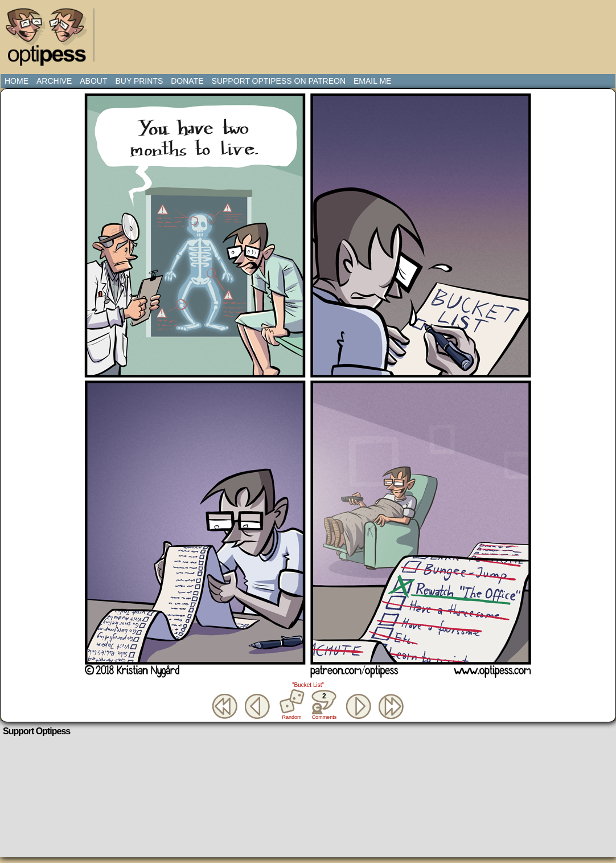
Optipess (52, 40)
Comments (324, 705)
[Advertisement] (310, 31)
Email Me (372, 81)
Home (17, 81)
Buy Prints (139, 81)
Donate (187, 81)
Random (292, 717)
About (93, 81)
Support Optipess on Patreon (279, 81)
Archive (54, 81)
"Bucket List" (308, 685)
